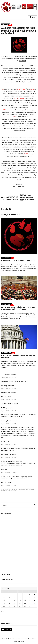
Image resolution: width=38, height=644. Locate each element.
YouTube (11, 629)
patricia (4, 441)
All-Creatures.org (19, 641)
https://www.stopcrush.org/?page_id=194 (13, 463)
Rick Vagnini (5, 408)
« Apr (3, 611)
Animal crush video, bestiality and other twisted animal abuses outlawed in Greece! (18, 308)
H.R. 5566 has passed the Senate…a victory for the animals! (18, 357)
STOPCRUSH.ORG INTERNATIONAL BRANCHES (18, 261)
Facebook (3, 629)
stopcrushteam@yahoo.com (9, 433)
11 (13, 305)
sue (2, 469)
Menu (32, 17)
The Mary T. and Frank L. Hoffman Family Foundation (22, 639)
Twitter (7, 629)
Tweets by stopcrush (7, 579)
